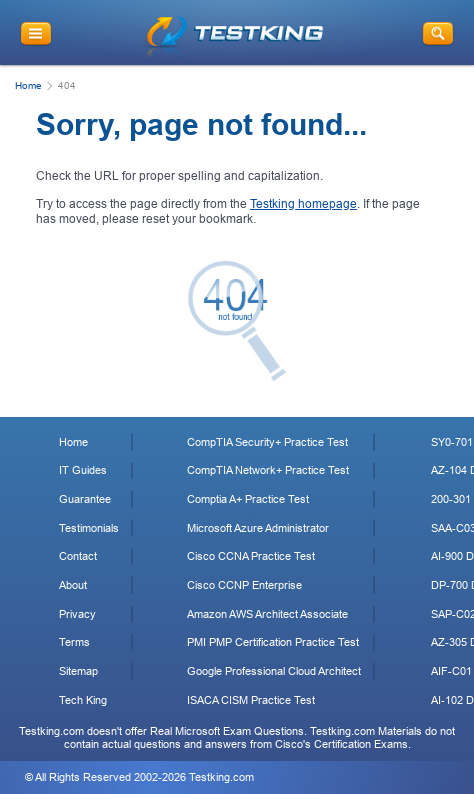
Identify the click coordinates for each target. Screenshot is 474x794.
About (73, 585)
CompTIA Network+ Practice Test (268, 470)
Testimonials (89, 528)
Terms (74, 642)
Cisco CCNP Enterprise (244, 585)
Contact (78, 556)
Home (28, 85)
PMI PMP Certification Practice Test (273, 642)
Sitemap (78, 671)
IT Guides (83, 470)
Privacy (77, 614)
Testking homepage (303, 204)
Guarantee (85, 499)
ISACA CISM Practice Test (251, 700)
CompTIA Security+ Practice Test (267, 442)
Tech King (83, 700)
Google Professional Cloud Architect (274, 671)
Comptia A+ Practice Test (248, 499)
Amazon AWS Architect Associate (267, 614)
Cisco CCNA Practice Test (251, 556)
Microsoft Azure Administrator (258, 528)
